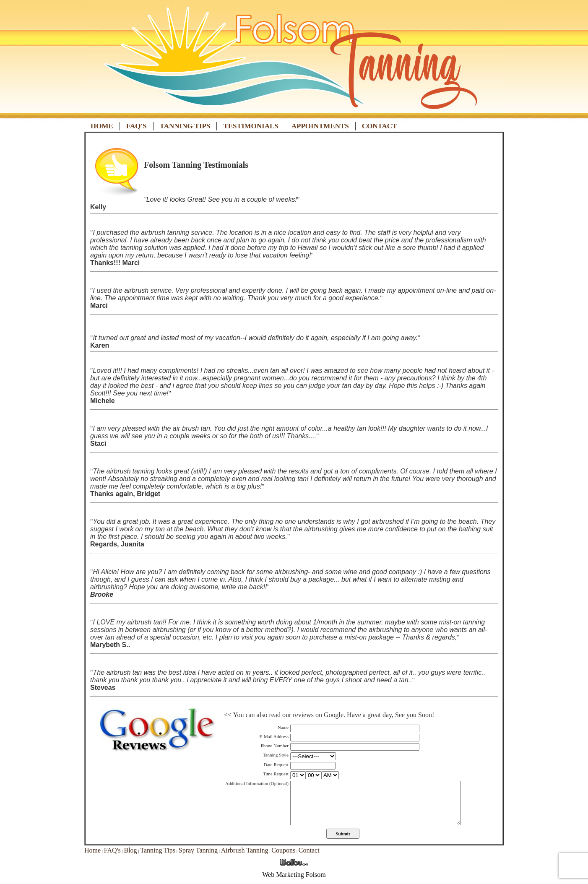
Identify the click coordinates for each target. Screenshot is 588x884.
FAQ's (137, 126)
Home (102, 126)
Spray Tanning (198, 850)
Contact (380, 126)
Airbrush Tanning (245, 850)
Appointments (320, 126)
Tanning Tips (185, 126)
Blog (130, 850)
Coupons (283, 850)
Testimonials (251, 126)
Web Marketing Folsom (294, 875)
